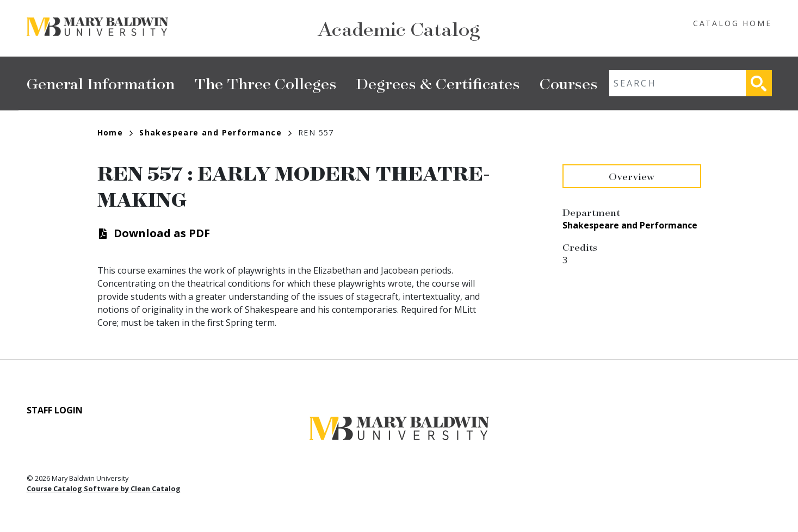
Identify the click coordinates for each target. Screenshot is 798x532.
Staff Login (55, 410)
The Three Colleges (265, 83)
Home (115, 132)
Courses (569, 83)
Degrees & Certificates (438, 83)
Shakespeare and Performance (215, 132)
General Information (101, 83)
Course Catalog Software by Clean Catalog (104, 488)
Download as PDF (162, 233)
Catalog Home (732, 23)
